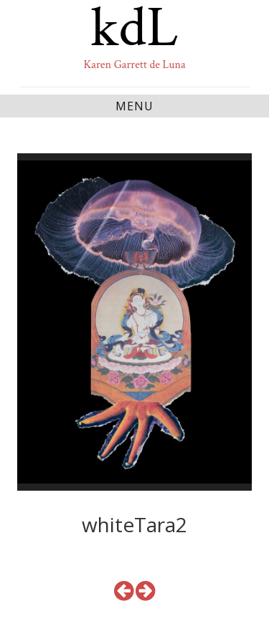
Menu (134, 106)
